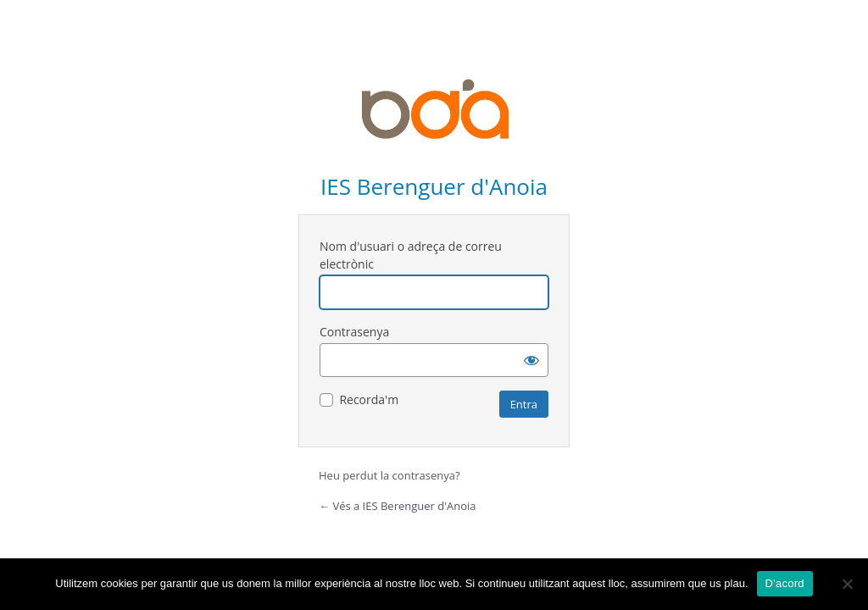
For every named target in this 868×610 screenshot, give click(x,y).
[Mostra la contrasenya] (531, 360)
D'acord (785, 583)
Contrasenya (354, 332)
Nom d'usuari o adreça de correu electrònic (411, 255)
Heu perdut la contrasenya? (389, 475)
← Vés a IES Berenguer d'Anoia (398, 506)
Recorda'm (369, 399)
